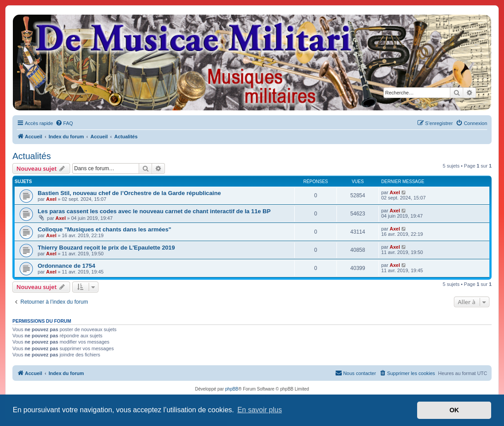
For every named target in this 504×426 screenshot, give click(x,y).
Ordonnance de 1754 (66, 266)
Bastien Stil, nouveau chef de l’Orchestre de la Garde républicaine (129, 193)
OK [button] (454, 410)
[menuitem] (64, 123)
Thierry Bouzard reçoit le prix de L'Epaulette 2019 (106, 248)
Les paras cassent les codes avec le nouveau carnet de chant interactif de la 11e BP (154, 211)
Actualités (32, 156)
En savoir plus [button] (260, 410)
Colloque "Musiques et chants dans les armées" (104, 229)
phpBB (232, 389)
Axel (51, 199)
